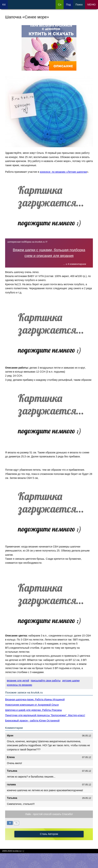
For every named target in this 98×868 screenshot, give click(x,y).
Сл (60, 5)
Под (68, 5)
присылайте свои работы (46, 681)
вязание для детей (18, 681)
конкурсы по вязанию (20, 685)
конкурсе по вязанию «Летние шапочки (63, 172)
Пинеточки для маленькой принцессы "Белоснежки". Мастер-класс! (45, 715)
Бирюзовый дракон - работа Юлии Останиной (32, 721)
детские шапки (71, 681)
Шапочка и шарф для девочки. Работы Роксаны (33, 710)
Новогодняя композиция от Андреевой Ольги (32, 705)
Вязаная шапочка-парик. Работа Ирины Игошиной (35, 699)
